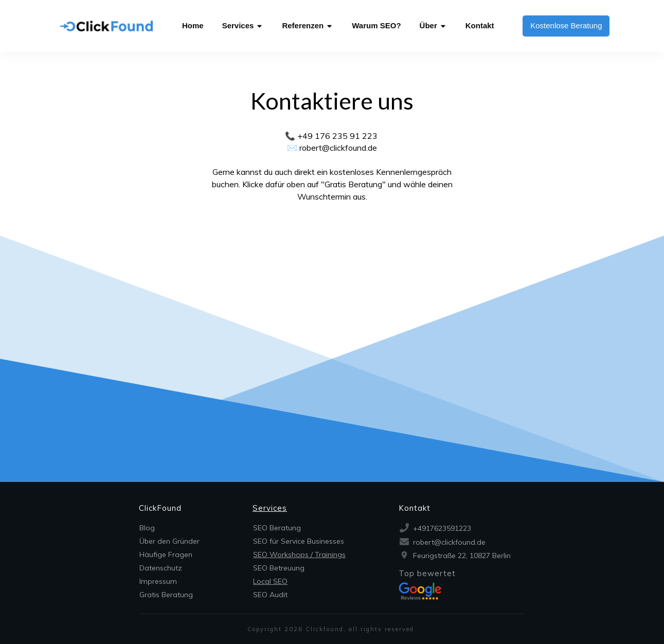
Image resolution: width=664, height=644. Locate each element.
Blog (147, 528)
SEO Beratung (277, 528)
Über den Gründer (169, 541)
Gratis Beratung (166, 595)
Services (270, 508)
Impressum (158, 581)
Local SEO (270, 581)
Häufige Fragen (166, 554)
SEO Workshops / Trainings (299, 554)
